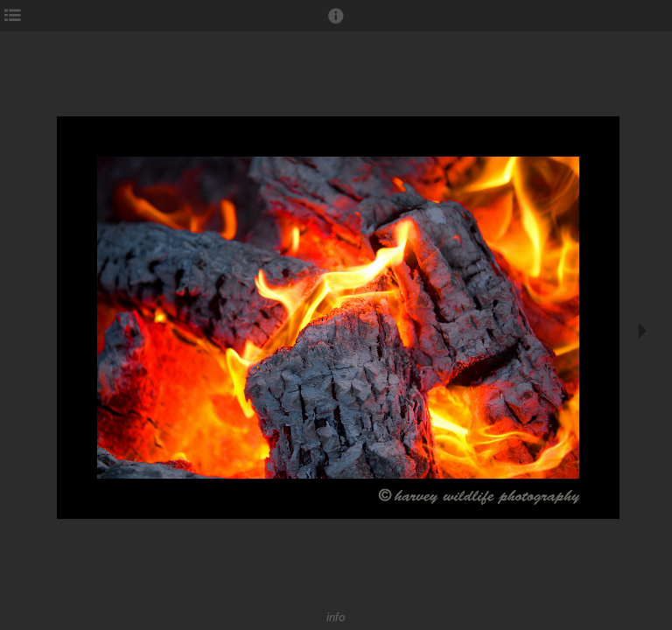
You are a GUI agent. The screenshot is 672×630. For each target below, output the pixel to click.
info (336, 617)
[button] (336, 24)
